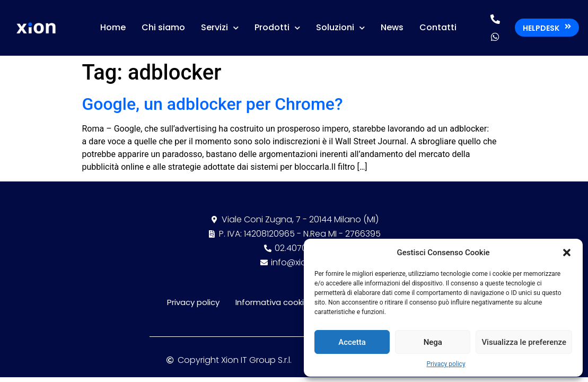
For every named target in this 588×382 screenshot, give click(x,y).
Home (113, 27)
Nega (433, 342)
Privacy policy (446, 364)
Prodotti (277, 28)
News (392, 27)
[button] (567, 253)
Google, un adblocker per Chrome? (213, 104)
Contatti (438, 27)
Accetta (352, 342)
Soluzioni (340, 28)
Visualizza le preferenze (524, 342)
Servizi (220, 28)
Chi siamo (163, 27)
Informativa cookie (272, 302)
